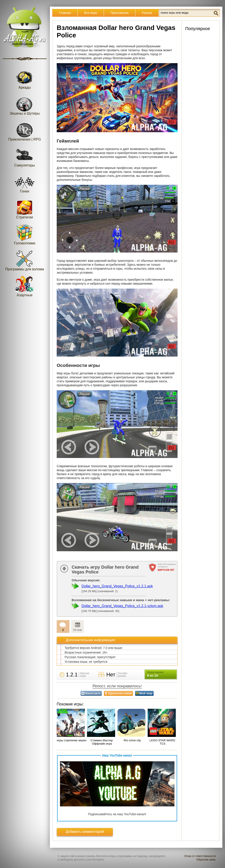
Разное (147, 13)
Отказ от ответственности (200, 856)
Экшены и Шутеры (25, 105)
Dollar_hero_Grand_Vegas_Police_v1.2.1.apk (117, 586)
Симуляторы (25, 157)
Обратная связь (206, 860)
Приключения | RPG (25, 131)
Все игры (91, 13)
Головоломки (25, 234)
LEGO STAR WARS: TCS (162, 742)
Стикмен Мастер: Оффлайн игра (102, 742)
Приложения (120, 13)
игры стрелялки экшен (72, 740)
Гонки (25, 182)
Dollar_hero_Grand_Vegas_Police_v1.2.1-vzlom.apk (122, 606)
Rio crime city (132, 740)
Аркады (25, 79)
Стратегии (25, 208)
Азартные (25, 286)
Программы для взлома (25, 260)
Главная (65, 13)
